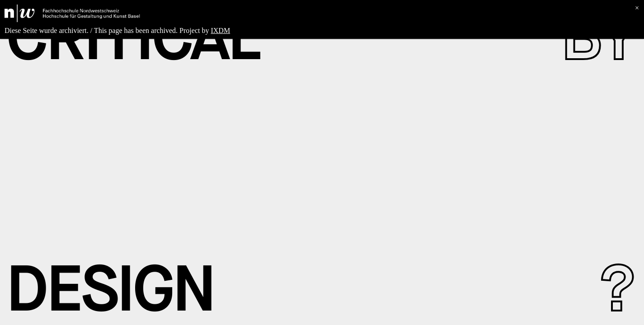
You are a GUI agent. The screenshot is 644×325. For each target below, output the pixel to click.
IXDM (220, 30)
